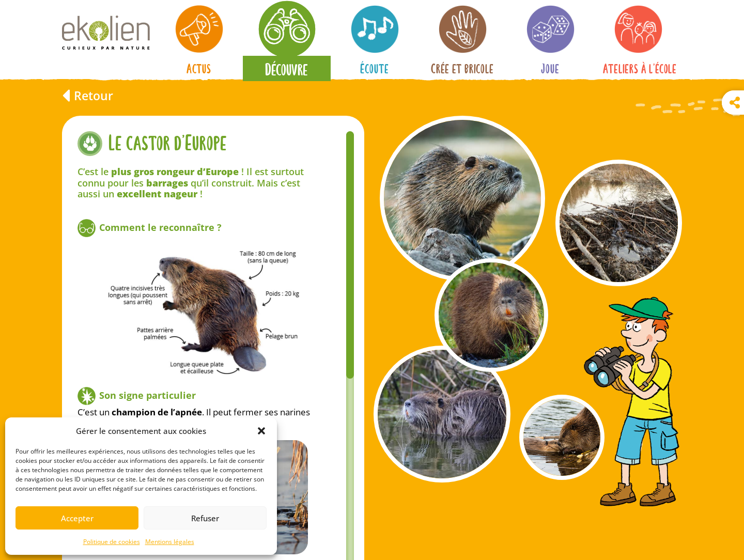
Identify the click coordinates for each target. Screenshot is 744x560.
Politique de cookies (112, 542)
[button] (261, 431)
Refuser (205, 518)
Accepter (77, 518)
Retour (94, 96)
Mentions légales (170, 542)
